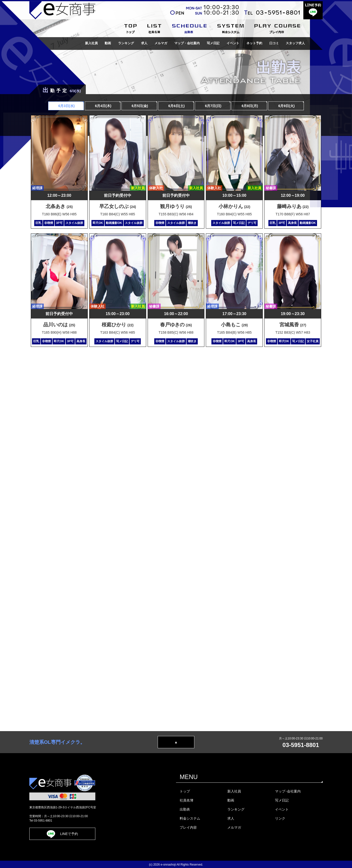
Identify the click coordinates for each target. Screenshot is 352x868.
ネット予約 (254, 43)
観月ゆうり (176, 206)
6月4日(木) (103, 106)
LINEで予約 (62, 834)
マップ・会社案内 (187, 43)
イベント (233, 43)
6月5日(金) (139, 106)
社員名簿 (187, 800)
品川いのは (59, 325)
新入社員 (91, 43)
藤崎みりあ (293, 206)
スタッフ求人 (296, 43)
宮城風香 (293, 325)
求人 (144, 43)
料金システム (190, 818)
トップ (185, 791)
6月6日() (176, 106)
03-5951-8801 (301, 745)
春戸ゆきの (176, 325)
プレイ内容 (188, 827)
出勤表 (185, 809)
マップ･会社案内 (288, 791)
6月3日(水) (66, 106)
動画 (108, 43)
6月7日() (213, 106)
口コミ (274, 43)
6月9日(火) (286, 106)
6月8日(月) (249, 106)
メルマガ (161, 43)
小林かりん (234, 206)
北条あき (59, 206)
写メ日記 (213, 43)
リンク (280, 818)
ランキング (126, 43)
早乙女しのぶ (118, 206)
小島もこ (234, 325)
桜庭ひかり (118, 325)
